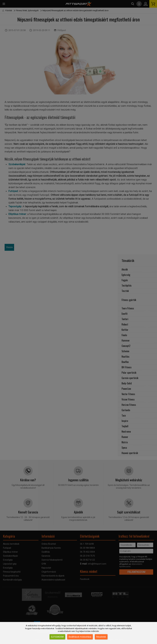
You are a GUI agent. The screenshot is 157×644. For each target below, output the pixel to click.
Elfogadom (57, 637)
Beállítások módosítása (80, 637)
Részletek (101, 637)
